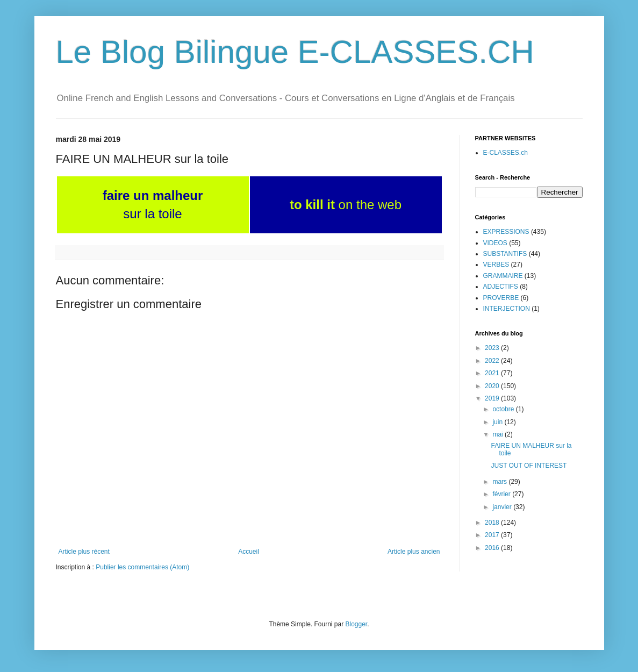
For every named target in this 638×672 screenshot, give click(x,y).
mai (499, 434)
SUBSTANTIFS (505, 254)
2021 (493, 373)
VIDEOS (495, 243)
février (502, 494)
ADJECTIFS (501, 287)
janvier (503, 507)
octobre (504, 409)
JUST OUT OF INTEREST (529, 466)
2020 (493, 386)
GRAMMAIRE (503, 276)
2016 (493, 548)
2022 (493, 361)
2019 (493, 398)
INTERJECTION (507, 309)
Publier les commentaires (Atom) (142, 567)
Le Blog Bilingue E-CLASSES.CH (295, 52)
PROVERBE (501, 298)
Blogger (357, 624)
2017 (493, 535)
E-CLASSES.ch (506, 153)
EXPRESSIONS (506, 232)
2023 (493, 348)
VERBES (496, 264)
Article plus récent (84, 552)
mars (500, 482)
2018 (493, 523)
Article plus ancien (414, 552)
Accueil (249, 552)
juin (498, 422)
